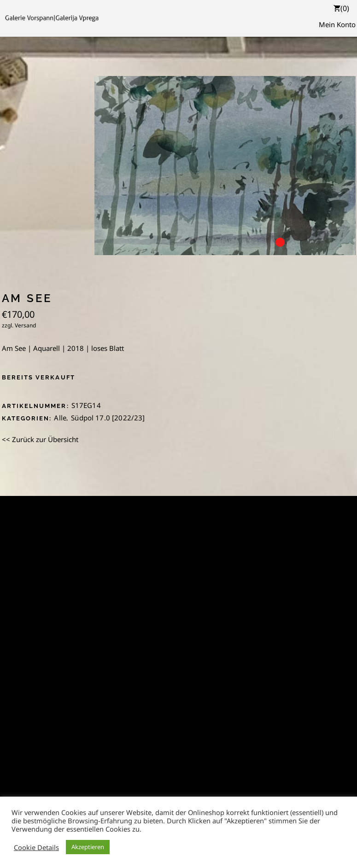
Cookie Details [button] (36, 847)
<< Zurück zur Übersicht (40, 439)
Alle (60, 418)
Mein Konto (337, 24)
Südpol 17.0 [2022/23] (108, 418)
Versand (25, 325)
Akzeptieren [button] (88, 847)
